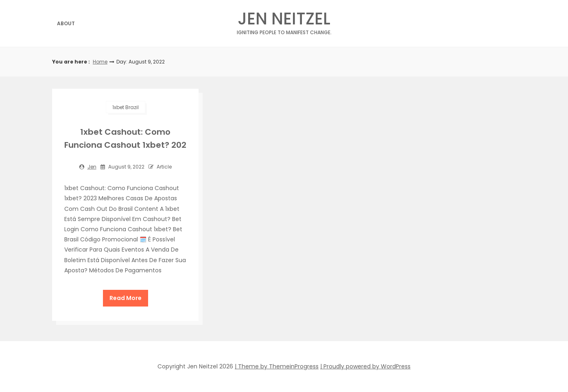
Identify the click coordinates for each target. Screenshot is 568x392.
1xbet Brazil (126, 107)
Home (100, 62)
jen (92, 167)
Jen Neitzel (284, 21)
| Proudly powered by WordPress (365, 366)
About (66, 23)
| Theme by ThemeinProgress (277, 366)
